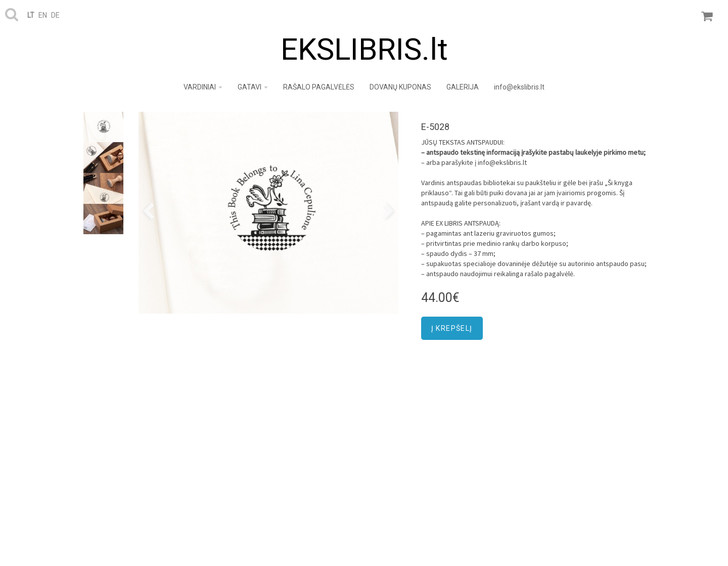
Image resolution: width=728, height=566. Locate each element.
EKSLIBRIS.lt (364, 49)
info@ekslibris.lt (519, 87)
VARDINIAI (203, 87)
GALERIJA (463, 87)
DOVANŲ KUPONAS (400, 87)
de (55, 15)
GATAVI (253, 87)
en (43, 15)
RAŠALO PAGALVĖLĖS (319, 87)
